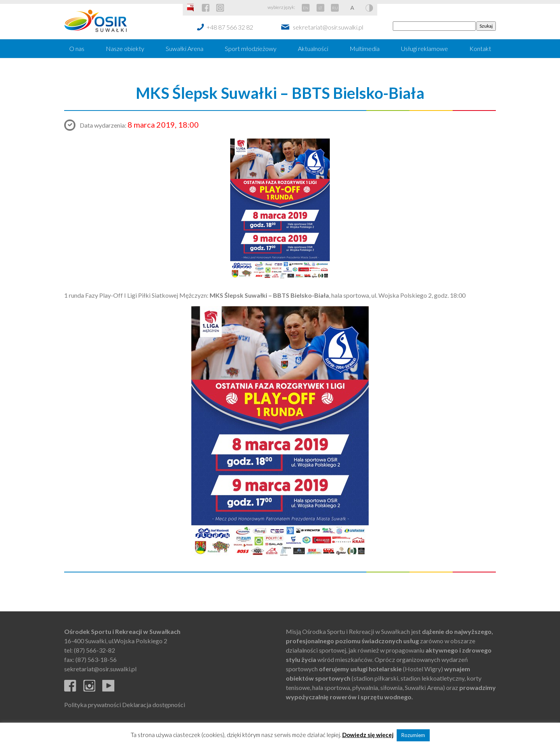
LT (320, 8)
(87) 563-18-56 (96, 659)
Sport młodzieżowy (251, 48)
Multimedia (365, 48)
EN (306, 8)
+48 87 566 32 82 (230, 27)
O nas (77, 48)
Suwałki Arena (185, 48)
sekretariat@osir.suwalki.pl (328, 27)
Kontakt (480, 48)
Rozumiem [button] (413, 735)
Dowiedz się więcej (368, 735)
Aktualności (313, 48)
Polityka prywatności (93, 705)
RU (335, 8)
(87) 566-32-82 (94, 650)
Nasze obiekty (125, 48)
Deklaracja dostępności (154, 705)
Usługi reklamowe (424, 48)
